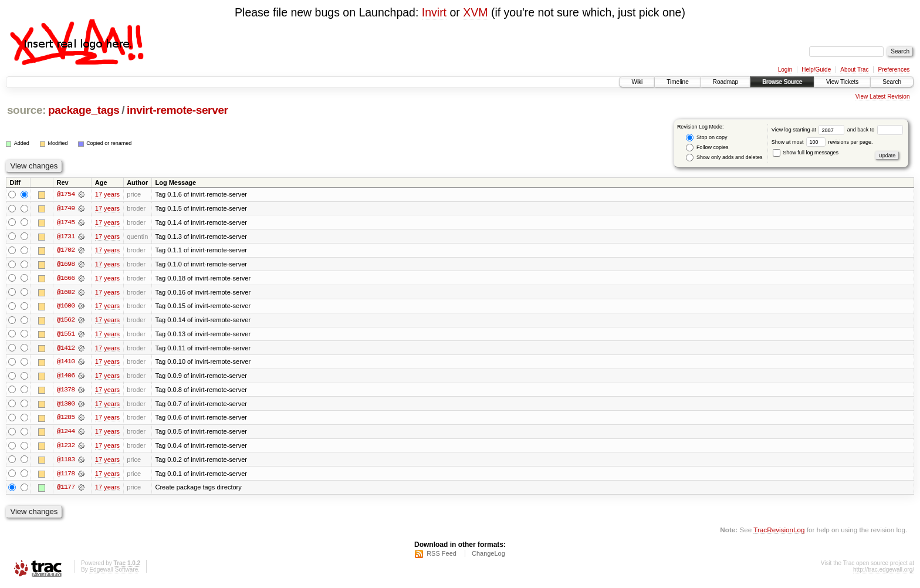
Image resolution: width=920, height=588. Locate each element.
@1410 (66, 363)
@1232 (66, 448)
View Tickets (842, 82)
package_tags (84, 110)
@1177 (66, 490)
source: (26, 110)
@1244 (66, 434)
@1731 (66, 236)
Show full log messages (806, 153)
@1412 (66, 349)
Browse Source (782, 82)
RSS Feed (442, 556)
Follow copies (707, 148)
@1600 (66, 307)
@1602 (66, 293)
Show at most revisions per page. (822, 142)
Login (785, 70)
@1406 (66, 377)
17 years (107, 194)
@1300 (66, 405)
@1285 (66, 420)
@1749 (66, 208)
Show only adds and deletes (724, 158)
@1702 (66, 251)
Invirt (434, 12)
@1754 (66, 194)
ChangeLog (488, 556)
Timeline (677, 82)
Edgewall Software (114, 572)
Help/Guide (816, 70)
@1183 (66, 462)
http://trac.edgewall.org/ (884, 572)
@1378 (66, 391)
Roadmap (725, 82)
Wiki (637, 82)
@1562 (66, 321)
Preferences (894, 70)
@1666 (66, 279)
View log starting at (809, 130)
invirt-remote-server (177, 110)
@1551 (66, 335)
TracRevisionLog (779, 533)
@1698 (66, 265)
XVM (475, 12)
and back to (875, 130)
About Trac (854, 70)
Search (892, 82)
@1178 (66, 476)
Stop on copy (706, 138)
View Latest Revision (883, 97)
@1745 (66, 222)
